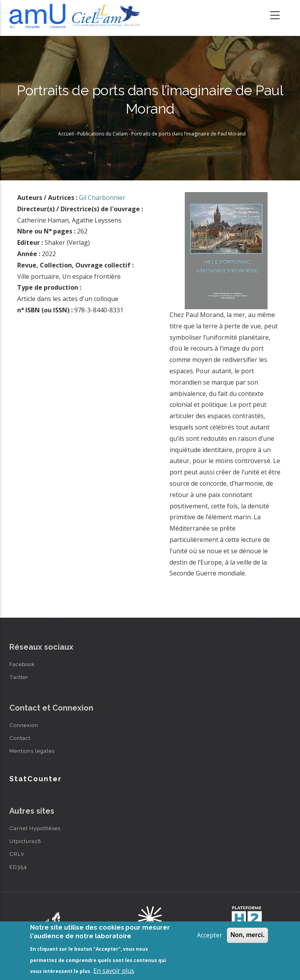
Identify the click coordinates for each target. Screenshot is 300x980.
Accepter (210, 935)
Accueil (66, 134)
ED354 (18, 867)
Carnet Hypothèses (35, 828)
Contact (20, 738)
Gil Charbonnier (102, 198)
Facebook (22, 664)
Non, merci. (247, 935)
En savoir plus (114, 971)
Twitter (19, 677)
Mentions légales (32, 751)
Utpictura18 (25, 841)
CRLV (17, 854)
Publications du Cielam (103, 134)
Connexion (24, 725)
